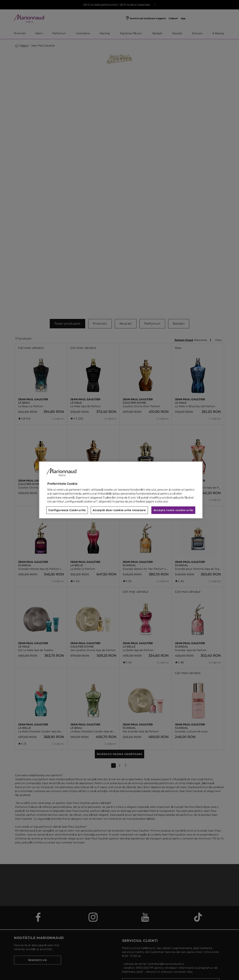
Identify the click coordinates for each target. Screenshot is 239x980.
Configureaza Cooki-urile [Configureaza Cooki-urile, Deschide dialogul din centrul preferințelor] (67, 510)
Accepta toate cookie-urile (173, 510)
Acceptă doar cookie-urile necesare (119, 510)
